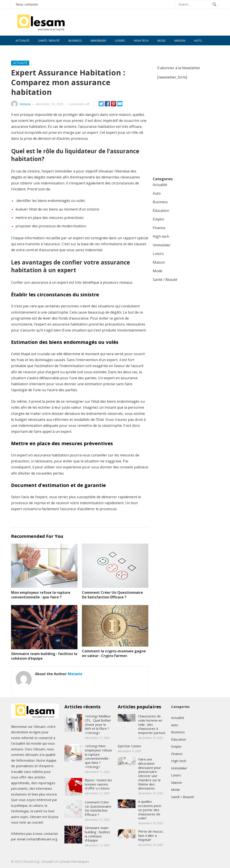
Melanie (25, 104)
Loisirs (120, 40)
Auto (198, 40)
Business (75, 40)
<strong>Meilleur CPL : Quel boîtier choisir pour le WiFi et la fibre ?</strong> (98, 724)
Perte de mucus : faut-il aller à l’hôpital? (151, 835)
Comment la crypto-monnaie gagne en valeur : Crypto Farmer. (114, 653)
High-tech (141, 40)
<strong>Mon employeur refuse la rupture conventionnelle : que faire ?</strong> (98, 756)
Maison (180, 40)
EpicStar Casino (129, 746)
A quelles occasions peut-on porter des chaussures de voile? (150, 810)
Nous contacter (27, 4)
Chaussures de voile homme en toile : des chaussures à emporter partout (152, 724)
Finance (21, 50)
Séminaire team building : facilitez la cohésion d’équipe (44, 656)
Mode (161, 40)
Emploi (158, 219)
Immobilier (98, 40)
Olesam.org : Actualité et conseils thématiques (56, 861)
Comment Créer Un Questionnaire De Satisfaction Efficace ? (112, 595)
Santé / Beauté (49, 40)
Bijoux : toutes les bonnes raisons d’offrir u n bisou (98, 784)
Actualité (22, 40)
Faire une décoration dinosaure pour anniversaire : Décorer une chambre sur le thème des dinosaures (150, 774)
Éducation (161, 211)
